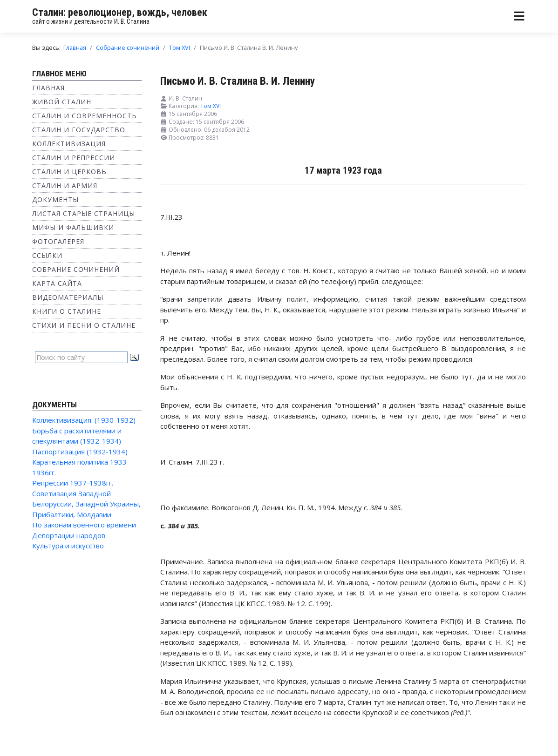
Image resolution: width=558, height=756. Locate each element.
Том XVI (211, 106)
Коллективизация (69, 144)
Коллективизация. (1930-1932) (84, 420)
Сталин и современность (85, 116)
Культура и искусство (68, 546)
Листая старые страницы (84, 213)
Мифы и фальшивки (73, 227)
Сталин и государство (79, 130)
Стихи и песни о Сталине (84, 325)
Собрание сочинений (76, 269)
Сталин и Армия (65, 186)
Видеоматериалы (68, 297)
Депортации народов (69, 535)
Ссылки (47, 255)
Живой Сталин (62, 102)
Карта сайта (57, 283)
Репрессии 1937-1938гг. (73, 483)
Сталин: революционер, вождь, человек (120, 12)
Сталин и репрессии (74, 158)
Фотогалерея (58, 241)
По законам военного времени (84, 525)
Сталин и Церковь (69, 172)
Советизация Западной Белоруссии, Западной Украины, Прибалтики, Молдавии (86, 504)
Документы (55, 199)
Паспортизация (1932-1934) (80, 452)
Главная (48, 88)
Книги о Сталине (67, 311)
